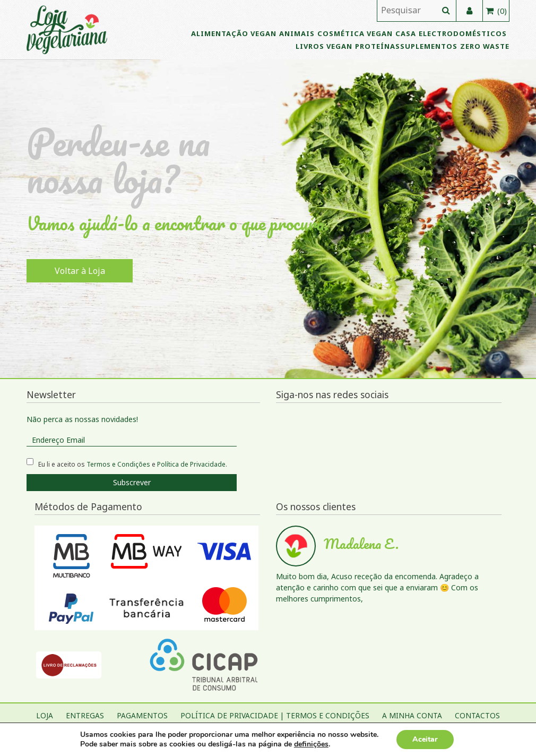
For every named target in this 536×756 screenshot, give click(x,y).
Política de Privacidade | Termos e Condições (275, 715)
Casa (406, 33)
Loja (45, 715)
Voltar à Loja (80, 271)
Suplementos (429, 46)
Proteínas (378, 46)
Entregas (85, 715)
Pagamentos (142, 715)
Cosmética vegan (355, 33)
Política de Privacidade (191, 464)
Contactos (477, 715)
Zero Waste (485, 46)
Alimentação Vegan (234, 33)
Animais (297, 33)
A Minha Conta (412, 715)
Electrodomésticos (463, 33)
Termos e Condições (118, 464)
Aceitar (425, 739)
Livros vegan (324, 46)
